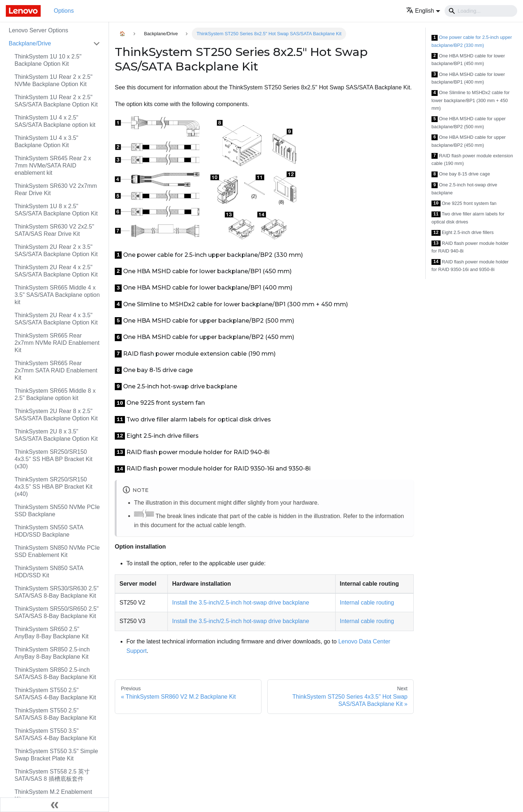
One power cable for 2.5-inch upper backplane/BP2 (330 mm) (472, 41)
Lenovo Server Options (38, 30)
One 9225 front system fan (464, 204)
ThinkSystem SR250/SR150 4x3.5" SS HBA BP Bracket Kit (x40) (53, 487)
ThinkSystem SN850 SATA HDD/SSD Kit (49, 572)
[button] (423, 11)
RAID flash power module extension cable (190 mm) (472, 160)
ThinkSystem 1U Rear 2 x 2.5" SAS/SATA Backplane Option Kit (56, 101)
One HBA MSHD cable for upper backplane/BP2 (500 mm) (469, 123)
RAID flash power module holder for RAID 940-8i (470, 247)
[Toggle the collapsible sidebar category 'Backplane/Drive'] (97, 44)
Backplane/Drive (30, 43)
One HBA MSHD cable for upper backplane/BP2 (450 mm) (469, 141)
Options (64, 11)
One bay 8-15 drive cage (461, 174)
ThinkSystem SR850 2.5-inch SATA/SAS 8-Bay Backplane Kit (55, 673)
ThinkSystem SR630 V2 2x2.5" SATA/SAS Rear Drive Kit (54, 230)
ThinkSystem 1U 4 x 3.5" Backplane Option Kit (46, 142)
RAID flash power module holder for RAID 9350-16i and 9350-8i (470, 266)
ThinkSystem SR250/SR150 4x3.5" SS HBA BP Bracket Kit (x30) (53, 459)
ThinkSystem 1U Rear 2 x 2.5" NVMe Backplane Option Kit (54, 80)
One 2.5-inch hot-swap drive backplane (464, 189)
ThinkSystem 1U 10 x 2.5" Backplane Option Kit (48, 60)
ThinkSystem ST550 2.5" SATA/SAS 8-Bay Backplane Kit (55, 714)
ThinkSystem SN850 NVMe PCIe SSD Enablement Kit (57, 551)
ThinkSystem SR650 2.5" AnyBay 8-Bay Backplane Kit (52, 633)
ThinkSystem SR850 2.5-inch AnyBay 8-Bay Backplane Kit (52, 653)
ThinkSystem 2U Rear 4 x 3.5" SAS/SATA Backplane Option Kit (56, 319)
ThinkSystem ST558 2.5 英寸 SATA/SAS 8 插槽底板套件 (52, 775)
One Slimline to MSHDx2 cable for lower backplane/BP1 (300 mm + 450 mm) (471, 100)
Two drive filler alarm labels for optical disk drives (468, 218)
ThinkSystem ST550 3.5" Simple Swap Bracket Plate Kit (56, 755)
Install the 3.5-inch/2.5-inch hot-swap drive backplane (241, 603)
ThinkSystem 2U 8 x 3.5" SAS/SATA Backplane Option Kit (56, 435)
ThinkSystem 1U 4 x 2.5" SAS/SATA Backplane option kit (55, 121)
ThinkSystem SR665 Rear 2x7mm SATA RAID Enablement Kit (56, 370)
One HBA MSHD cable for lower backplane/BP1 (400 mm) (468, 78)
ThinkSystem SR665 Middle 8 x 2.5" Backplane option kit (55, 394)
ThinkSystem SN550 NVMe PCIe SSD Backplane (57, 511)
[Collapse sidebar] (54, 805)
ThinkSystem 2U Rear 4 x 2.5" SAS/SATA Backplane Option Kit (56, 271)
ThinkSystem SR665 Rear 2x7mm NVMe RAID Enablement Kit (57, 343)
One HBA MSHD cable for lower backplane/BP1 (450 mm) (468, 60)
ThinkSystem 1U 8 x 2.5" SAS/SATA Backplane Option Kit (56, 210)
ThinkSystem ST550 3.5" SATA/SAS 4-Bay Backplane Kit (55, 734)
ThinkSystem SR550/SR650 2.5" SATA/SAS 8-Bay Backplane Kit (57, 612)
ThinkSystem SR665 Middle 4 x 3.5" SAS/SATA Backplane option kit (57, 295)
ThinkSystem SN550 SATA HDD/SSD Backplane (49, 531)
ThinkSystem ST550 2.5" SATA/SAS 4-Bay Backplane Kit (55, 694)
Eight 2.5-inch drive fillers (463, 233)
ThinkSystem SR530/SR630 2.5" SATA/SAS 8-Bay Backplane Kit (57, 592)
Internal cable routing (367, 603)
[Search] (481, 11)
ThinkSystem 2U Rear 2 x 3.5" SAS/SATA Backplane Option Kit (56, 251)
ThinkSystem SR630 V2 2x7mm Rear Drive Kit (56, 189)
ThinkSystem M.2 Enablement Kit (53, 795)
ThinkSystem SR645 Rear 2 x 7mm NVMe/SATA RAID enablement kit (53, 165)
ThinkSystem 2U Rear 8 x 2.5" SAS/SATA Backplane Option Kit (56, 415)
